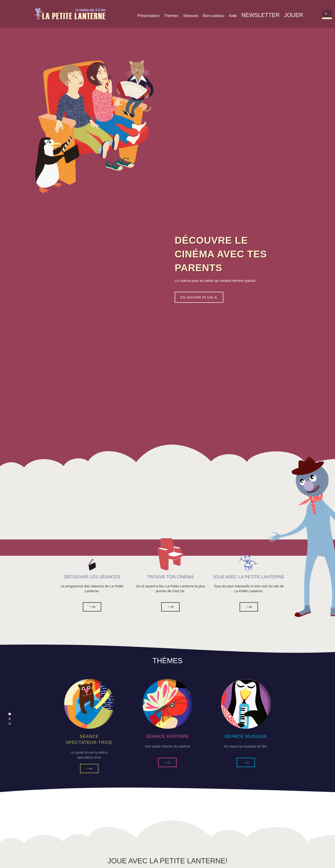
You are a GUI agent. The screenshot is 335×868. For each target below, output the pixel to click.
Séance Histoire (167, 762)
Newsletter (261, 15)
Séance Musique (246, 762)
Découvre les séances (92, 607)
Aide (233, 16)
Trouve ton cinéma (170, 607)
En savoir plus (197, 297)
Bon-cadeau (214, 16)
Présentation (148, 16)
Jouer (293, 15)
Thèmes (171, 16)
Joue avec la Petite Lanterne (249, 607)
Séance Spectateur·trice (89, 768)
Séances (191, 16)
